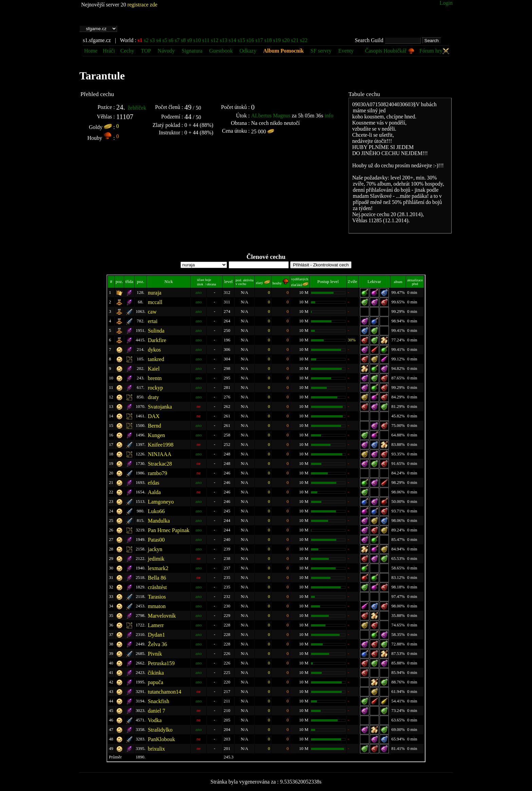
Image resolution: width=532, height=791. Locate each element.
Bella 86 (157, 578)
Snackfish (159, 701)
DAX (154, 416)
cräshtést (157, 587)
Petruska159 (161, 663)
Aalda (154, 492)
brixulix (157, 749)
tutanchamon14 (165, 692)
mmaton (157, 606)
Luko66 (156, 511)
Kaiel (154, 369)
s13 (224, 40)
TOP (146, 51)
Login (446, 3)
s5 (165, 40)
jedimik (156, 559)
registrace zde (142, 5)
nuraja (155, 293)
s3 (152, 40)
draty (154, 397)
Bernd (155, 426)
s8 (183, 40)
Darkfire (157, 340)
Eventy (346, 51)
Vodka (155, 720)
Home (91, 51)
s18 (268, 40)
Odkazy (248, 51)
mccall (155, 302)
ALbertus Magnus (271, 116)
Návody (166, 51)
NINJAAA (160, 454)
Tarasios (157, 597)
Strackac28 (160, 464)
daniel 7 (157, 711)
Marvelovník (162, 616)
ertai (153, 321)
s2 (146, 40)
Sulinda (156, 331)
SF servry (321, 51)
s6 (171, 40)
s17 (259, 40)
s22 (304, 40)
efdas (154, 483)
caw (152, 312)
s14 (232, 40)
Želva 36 (157, 644)
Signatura (193, 51)
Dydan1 (157, 635)
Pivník (155, 654)
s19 (277, 40)
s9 (189, 40)
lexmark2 (158, 568)
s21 (295, 40)
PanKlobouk (161, 739)
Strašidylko (160, 730)
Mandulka (159, 521)
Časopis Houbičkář (390, 51)
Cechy (127, 51)
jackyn (155, 549)
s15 (241, 40)
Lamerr (156, 625)
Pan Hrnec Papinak (169, 530)
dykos (154, 350)
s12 (215, 40)
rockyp (155, 388)
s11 (206, 40)
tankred (156, 359)
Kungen (157, 435)
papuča (156, 682)
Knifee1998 (161, 445)
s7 (177, 40)
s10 (197, 40)
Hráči (109, 51)
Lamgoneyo (161, 502)
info (329, 116)
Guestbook (221, 51)
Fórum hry (434, 51)
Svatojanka (160, 407)
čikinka (156, 673)
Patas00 (156, 540)
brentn (155, 378)
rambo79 (158, 473)
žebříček (137, 108)
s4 (158, 40)
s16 (250, 40)
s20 (286, 40)
